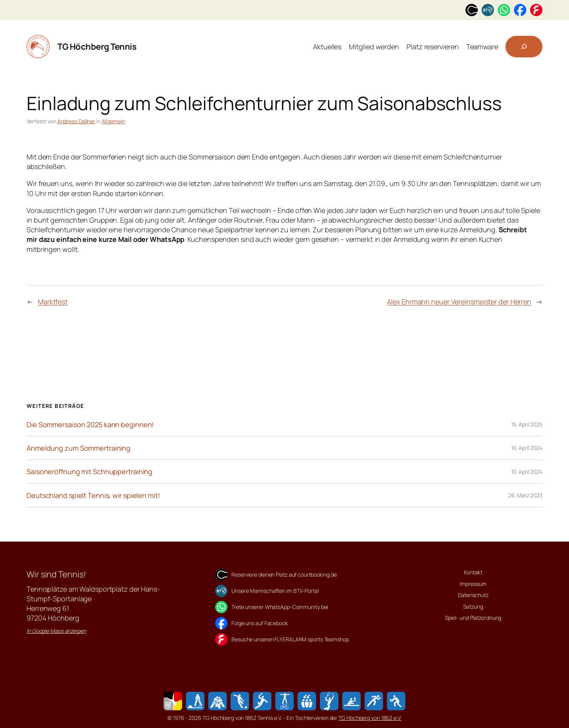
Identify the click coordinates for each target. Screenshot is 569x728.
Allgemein (113, 121)
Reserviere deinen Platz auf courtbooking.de (284, 575)
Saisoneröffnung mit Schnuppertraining (90, 471)
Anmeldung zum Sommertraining (79, 448)
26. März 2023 (525, 495)
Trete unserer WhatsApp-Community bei (280, 607)
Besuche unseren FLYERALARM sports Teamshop (290, 639)
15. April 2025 (527, 424)
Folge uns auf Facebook (260, 623)
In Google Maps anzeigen (56, 631)
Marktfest (53, 302)
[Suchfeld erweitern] (524, 47)
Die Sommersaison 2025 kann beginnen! (90, 424)
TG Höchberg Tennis (97, 47)
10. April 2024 (527, 448)
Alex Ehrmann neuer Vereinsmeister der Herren (459, 302)
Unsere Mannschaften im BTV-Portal (275, 591)
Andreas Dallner (76, 121)
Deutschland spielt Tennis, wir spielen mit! (93, 495)
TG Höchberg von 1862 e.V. (370, 718)
